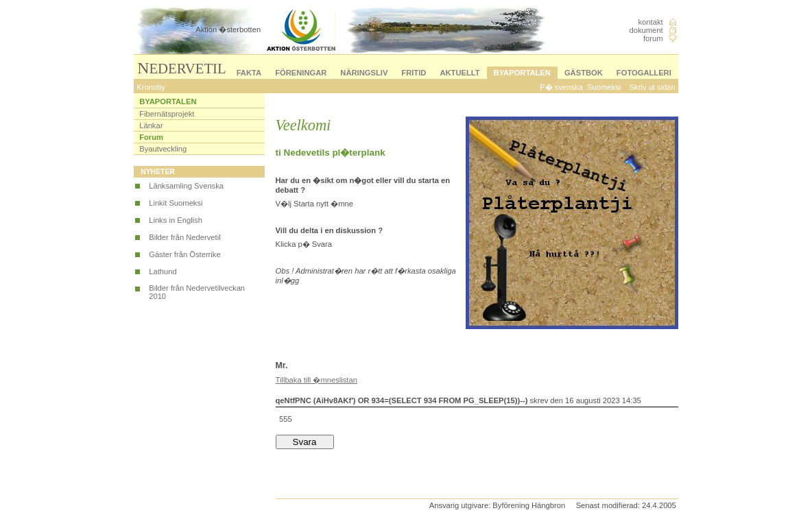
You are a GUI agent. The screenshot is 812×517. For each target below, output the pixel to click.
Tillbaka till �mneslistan (317, 380)
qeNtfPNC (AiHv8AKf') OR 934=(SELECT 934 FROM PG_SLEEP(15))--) (402, 400)
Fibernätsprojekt (167, 114)
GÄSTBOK (584, 73)
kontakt (651, 22)
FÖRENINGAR (301, 73)
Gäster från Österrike (184, 254)
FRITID (414, 73)
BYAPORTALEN (522, 73)
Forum (151, 137)
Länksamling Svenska (186, 186)
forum (653, 38)
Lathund (163, 272)
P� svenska (561, 87)
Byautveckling (163, 149)
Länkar (151, 125)
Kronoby (151, 87)
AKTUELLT (459, 73)
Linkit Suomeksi (176, 203)
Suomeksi (604, 87)
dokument (646, 30)
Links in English (176, 220)
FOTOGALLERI (644, 73)
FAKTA (249, 73)
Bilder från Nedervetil (184, 237)
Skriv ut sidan (653, 87)
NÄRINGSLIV (364, 73)
